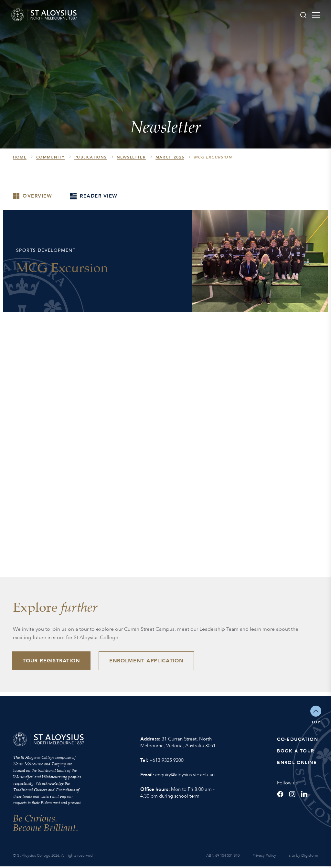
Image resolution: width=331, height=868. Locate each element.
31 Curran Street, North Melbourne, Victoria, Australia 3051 (178, 744)
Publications (91, 157)
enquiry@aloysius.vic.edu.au (185, 776)
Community (50, 157)
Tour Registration (53, 661)
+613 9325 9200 (166, 761)
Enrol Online (297, 764)
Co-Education (298, 741)
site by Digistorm (304, 857)
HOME (20, 157)
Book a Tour (296, 752)
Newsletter (131, 157)
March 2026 (170, 157)
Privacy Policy (264, 857)
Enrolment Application (151, 661)
